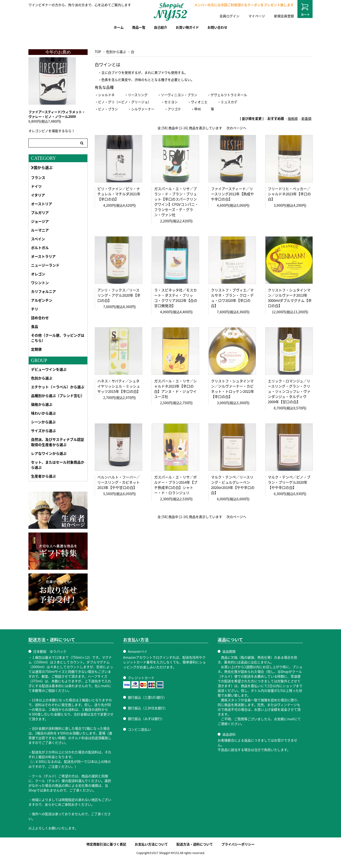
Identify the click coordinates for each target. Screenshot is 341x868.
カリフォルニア (43, 291)
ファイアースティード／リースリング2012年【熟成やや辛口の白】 (232, 194)
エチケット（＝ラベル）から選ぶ (58, 387)
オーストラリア (43, 256)
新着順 (306, 118)
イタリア (38, 195)
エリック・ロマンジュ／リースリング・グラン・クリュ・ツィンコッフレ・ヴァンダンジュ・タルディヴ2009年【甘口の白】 (289, 391)
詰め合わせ (40, 318)
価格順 (293, 118)
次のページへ (236, 128)
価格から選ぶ (42, 404)
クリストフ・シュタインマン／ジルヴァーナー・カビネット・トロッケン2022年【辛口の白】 (233, 389)
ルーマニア (40, 230)
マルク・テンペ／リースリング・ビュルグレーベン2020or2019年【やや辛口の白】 (233, 485)
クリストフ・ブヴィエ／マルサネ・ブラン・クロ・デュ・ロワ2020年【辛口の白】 (232, 298)
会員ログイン (229, 16)
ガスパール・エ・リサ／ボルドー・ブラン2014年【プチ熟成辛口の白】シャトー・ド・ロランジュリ (176, 485)
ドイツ (36, 186)
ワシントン (40, 283)
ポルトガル (40, 248)
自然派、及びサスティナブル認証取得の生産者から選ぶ (58, 442)
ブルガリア (40, 213)
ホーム (119, 27)
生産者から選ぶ (43, 476)
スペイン (38, 239)
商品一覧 (139, 27)
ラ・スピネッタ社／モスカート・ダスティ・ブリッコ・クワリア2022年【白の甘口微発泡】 (176, 298)
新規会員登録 (284, 16)
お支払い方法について (151, 844)
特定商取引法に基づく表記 (106, 844)
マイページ (257, 16)
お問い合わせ (217, 27)
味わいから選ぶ (43, 413)
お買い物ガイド (187, 27)
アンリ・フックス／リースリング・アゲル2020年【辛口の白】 (119, 295)
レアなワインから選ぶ (49, 453)
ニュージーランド (45, 265)
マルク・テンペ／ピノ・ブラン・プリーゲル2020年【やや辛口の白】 (289, 482)
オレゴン (38, 274)
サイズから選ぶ (43, 431)
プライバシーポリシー (238, 844)
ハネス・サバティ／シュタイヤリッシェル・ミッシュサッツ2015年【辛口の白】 (119, 386)
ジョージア (40, 221)
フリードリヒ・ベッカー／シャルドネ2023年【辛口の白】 (289, 194)
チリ (35, 309)
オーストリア (42, 204)
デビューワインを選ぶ (49, 369)
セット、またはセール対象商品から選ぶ (58, 465)
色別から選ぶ (116, 52)
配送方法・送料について (195, 844)
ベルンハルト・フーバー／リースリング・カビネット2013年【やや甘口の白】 (119, 482)
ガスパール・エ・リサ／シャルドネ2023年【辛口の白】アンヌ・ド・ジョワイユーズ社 (175, 389)
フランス (38, 178)
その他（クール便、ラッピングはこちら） (58, 338)
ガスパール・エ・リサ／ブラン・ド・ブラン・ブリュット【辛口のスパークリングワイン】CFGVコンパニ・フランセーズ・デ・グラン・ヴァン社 (176, 202)
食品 (35, 327)
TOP (98, 52)
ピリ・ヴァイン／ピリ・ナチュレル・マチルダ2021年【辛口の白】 (119, 194)
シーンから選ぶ (43, 422)
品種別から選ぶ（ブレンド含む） (58, 396)
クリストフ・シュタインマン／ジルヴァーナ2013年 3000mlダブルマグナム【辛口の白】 (290, 298)
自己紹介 (161, 27)
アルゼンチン (42, 300)
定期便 (36, 349)
